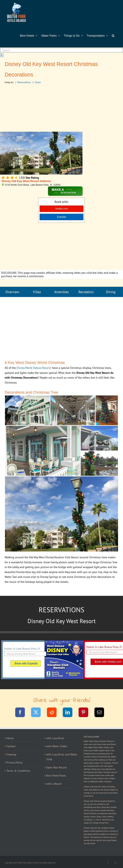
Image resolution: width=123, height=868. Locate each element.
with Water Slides (57, 746)
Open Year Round (56, 767)
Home (10, 738)
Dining (111, 292)
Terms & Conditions (18, 771)
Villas (37, 292)
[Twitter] (38, 713)
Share (38, 82)
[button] (113, 35)
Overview (12, 292)
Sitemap (11, 754)
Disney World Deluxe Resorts (34, 368)
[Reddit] (54, 713)
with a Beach (54, 784)
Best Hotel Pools (56, 775)
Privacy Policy (15, 762)
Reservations (24, 82)
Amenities (61, 292)
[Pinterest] (85, 713)
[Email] (101, 713)
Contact (11, 746)
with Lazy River (55, 738)
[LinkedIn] (69, 713)
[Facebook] (22, 713)
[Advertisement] (61, 108)
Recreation (86, 292)
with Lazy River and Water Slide (62, 757)
